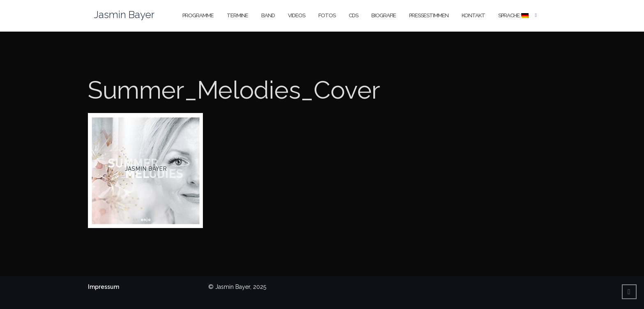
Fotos (327, 15)
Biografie (384, 15)
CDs (353, 15)
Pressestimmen (429, 15)
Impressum (103, 287)
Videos (297, 15)
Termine (237, 15)
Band (268, 15)
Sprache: (513, 15)
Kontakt (473, 15)
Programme (198, 15)
